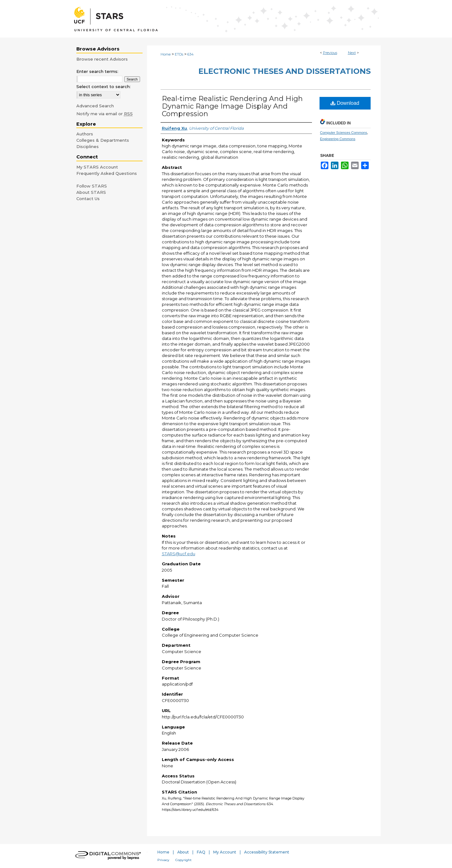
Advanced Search (95, 106)
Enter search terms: (97, 71)
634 (191, 54)
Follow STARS (92, 186)
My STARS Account (97, 167)
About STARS (91, 192)
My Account (225, 852)
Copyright (183, 860)
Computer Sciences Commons (344, 133)
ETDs (179, 54)
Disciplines (88, 146)
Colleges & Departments (103, 140)
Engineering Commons (338, 139)
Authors (85, 134)
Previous (330, 53)
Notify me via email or (105, 114)
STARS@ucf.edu (179, 554)
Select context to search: (103, 86)
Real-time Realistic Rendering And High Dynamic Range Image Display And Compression (232, 106)
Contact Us (88, 199)
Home (166, 54)
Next (352, 53)
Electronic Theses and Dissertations (285, 71)
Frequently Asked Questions (107, 173)
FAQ (201, 852)
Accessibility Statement (267, 852)
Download (345, 103)
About (183, 852)
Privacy (163, 860)
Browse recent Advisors (102, 59)
